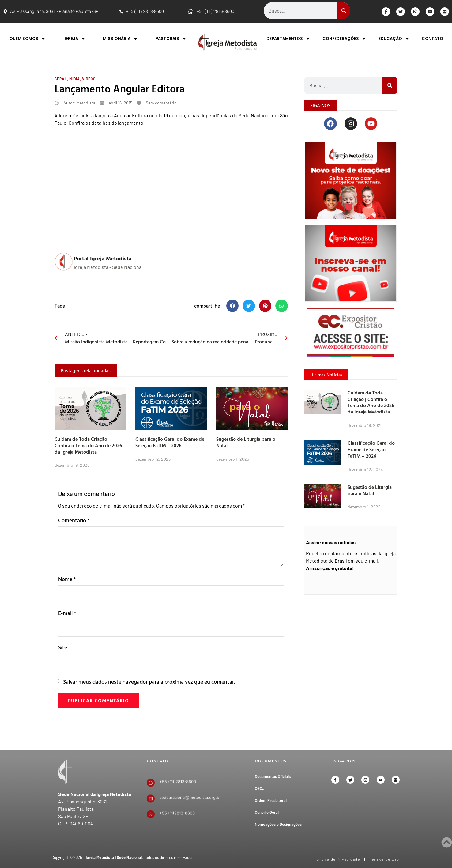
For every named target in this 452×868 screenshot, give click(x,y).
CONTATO (432, 38)
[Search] (344, 11)
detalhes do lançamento (117, 123)
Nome (67, 579)
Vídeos (89, 79)
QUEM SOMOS (27, 39)
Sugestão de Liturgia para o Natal (246, 442)
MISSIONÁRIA (120, 39)
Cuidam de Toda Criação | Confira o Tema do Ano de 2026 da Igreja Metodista (88, 445)
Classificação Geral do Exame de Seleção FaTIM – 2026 (170, 442)
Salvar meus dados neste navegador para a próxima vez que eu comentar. (149, 682)
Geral (61, 79)
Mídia (75, 79)
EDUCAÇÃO (394, 39)
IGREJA (74, 39)
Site (63, 647)
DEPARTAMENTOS (288, 39)
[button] (233, 306)
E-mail (67, 613)
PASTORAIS (171, 39)
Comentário (74, 520)
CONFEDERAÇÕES (344, 39)
